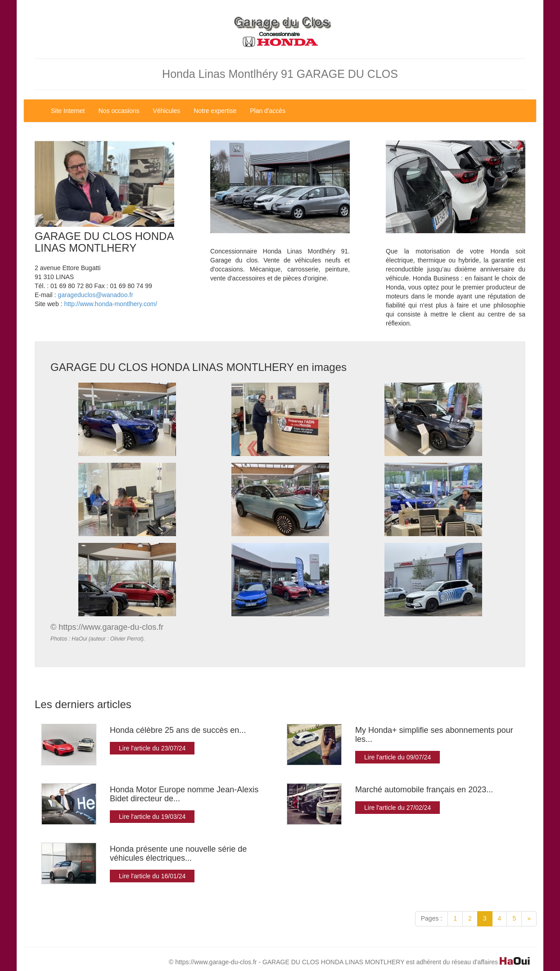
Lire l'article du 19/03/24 (152, 817)
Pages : (431, 918)
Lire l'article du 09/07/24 (397, 757)
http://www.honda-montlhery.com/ (111, 304)
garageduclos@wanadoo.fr (95, 295)
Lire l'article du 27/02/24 (397, 808)
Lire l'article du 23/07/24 (152, 748)
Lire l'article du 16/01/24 (152, 876)
